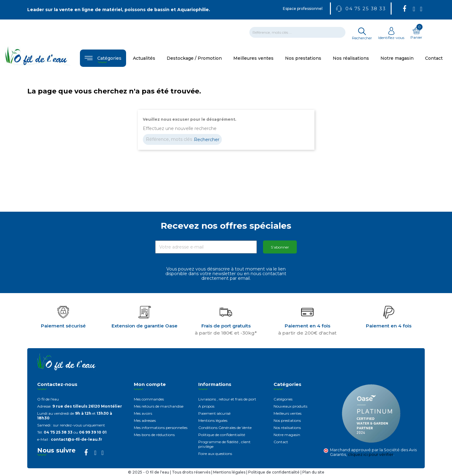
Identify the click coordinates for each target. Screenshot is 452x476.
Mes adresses (145, 420)
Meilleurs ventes (287, 413)
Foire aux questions (215, 454)
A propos (206, 406)
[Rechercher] (297, 32)
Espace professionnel (303, 9)
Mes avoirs (143, 413)
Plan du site (313, 472)
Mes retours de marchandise (159, 406)
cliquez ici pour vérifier (371, 454)
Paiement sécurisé (214, 413)
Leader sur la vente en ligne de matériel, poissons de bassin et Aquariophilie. (119, 10)
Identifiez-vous (391, 35)
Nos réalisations (287, 428)
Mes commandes (149, 399)
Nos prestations (287, 420)
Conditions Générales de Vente (225, 428)
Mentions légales (213, 420)
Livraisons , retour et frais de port (227, 399)
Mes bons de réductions (154, 435)
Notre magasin (287, 435)
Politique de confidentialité (222, 435)
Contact (281, 442)
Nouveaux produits (290, 406)
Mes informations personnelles (161, 428)
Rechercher (207, 140)
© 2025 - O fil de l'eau (149, 472)
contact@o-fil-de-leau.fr (77, 439)
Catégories (283, 399)
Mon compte (150, 384)
